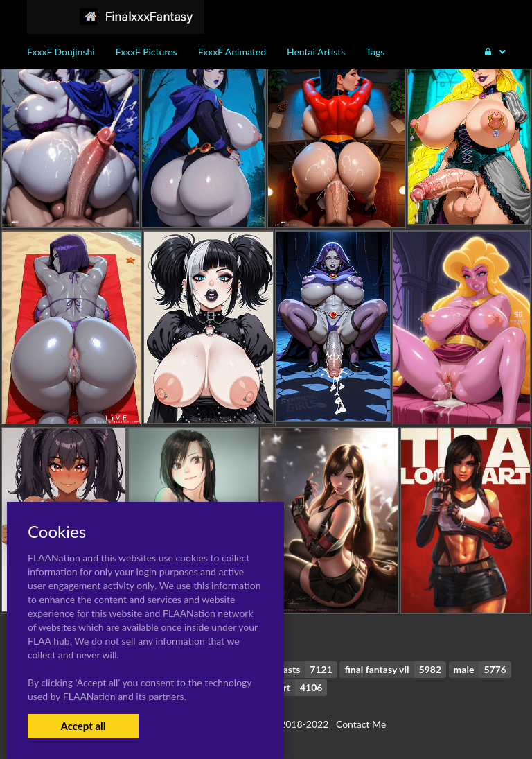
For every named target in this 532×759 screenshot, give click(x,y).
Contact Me (361, 724)
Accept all (83, 726)
